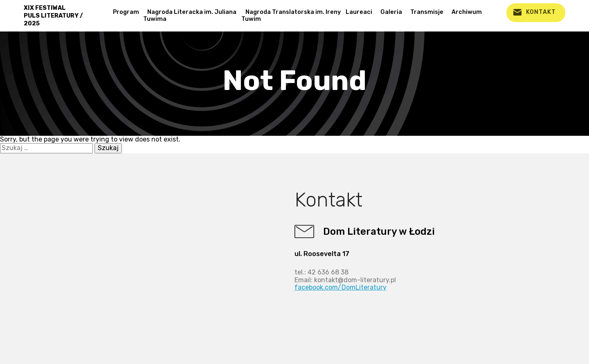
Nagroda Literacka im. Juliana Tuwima (190, 16)
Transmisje (427, 12)
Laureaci (359, 12)
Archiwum (467, 12)
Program (126, 12)
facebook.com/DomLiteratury (341, 287)
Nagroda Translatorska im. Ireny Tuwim (291, 16)
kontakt (541, 12)
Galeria (391, 12)
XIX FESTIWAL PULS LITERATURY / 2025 (53, 16)
